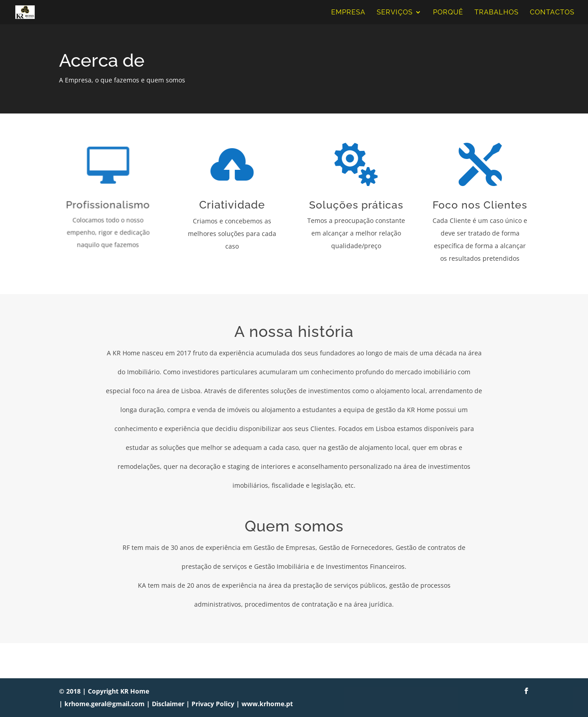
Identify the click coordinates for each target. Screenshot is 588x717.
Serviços (395, 13)
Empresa (348, 13)
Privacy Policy (213, 704)
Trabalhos (497, 13)
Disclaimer (168, 704)
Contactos (552, 13)
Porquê (448, 13)
